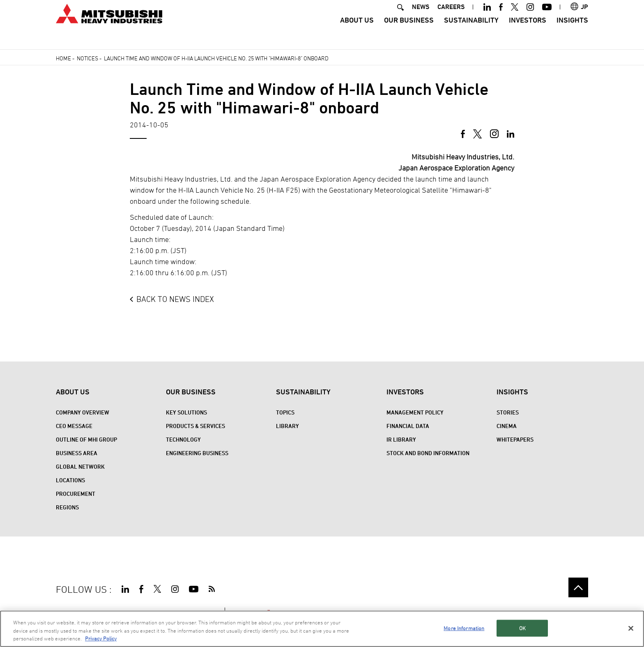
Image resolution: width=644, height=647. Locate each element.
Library (287, 426)
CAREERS (451, 18)
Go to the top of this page (578, 587)
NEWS (421, 18)
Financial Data (408, 426)
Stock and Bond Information (428, 453)
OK (522, 628)
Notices (87, 58)
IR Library (401, 439)
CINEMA (507, 426)
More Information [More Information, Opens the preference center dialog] (464, 628)
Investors (528, 31)
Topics (285, 412)
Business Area (77, 453)
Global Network (80, 466)
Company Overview (83, 412)
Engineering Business (197, 453)
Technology (183, 439)
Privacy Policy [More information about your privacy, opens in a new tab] (101, 639)
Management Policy (415, 412)
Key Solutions (186, 412)
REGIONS (67, 507)
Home (63, 58)
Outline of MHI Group (86, 439)
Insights (572, 31)
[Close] (631, 629)
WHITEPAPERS (515, 439)
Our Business (409, 31)
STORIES (508, 412)
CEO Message (74, 426)
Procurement (76, 494)
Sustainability (471, 31)
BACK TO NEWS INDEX (175, 299)
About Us (357, 31)
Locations (70, 480)
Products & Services (195, 426)
